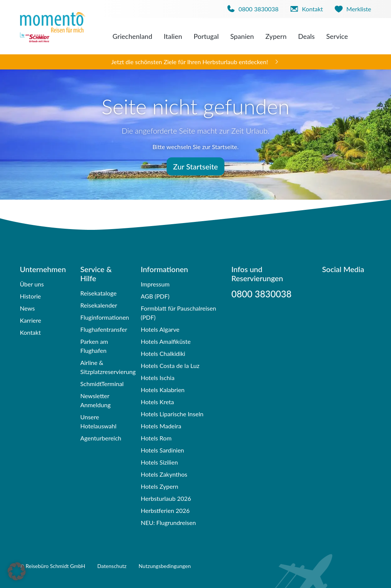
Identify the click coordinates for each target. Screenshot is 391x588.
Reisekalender (99, 305)
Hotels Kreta (157, 402)
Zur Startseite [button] (195, 166)
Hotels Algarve (160, 329)
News (28, 308)
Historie (31, 296)
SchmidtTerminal (102, 384)
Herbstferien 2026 (165, 510)
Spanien (242, 36)
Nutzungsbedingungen (165, 566)
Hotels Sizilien (159, 462)
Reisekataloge (98, 293)
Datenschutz (112, 566)
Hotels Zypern (159, 486)
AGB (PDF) (155, 296)
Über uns (32, 284)
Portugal (206, 36)
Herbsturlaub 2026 (166, 498)
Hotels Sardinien (162, 450)
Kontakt (30, 332)
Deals (306, 36)
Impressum (155, 284)
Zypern (276, 36)
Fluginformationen (104, 317)
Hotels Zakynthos (164, 474)
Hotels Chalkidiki (163, 353)
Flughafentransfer (104, 329)
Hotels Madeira (161, 426)
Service (337, 36)
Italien (173, 36)
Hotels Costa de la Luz (170, 366)
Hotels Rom (156, 438)
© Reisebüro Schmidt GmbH (53, 566)
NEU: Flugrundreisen (168, 523)
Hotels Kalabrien (162, 390)
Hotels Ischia (157, 378)
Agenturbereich (101, 438)
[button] (17, 571)
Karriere (31, 320)
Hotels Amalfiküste (165, 341)
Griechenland (132, 36)
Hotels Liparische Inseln (172, 414)
